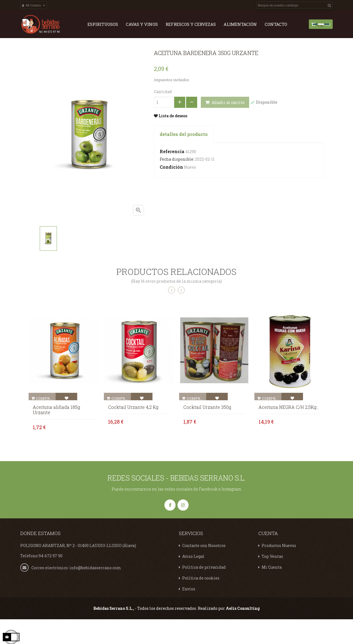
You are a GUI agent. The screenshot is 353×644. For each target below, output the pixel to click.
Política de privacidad (204, 592)
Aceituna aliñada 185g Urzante (56, 434)
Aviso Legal (193, 581)
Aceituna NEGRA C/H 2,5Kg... (289, 431)
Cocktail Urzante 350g (207, 431)
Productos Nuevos (279, 570)
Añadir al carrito (225, 127)
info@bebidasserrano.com (95, 592)
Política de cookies (201, 602)
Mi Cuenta (272, 592)
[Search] (295, 5)
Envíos (189, 613)
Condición (171, 191)
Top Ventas (272, 581)
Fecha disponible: (177, 183)
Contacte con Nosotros (204, 570)
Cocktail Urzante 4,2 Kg (133, 431)
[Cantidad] (164, 126)
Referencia (172, 176)
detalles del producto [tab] (184, 158)
